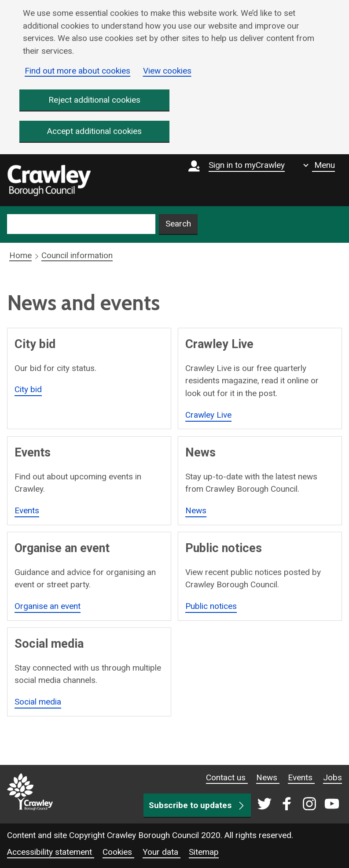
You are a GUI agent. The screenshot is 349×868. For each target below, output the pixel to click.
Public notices (211, 606)
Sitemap (204, 852)
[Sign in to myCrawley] (239, 180)
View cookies (167, 71)
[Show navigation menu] (319, 165)
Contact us (227, 777)
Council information (77, 256)
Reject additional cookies (94, 100)
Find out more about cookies (77, 71)
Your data (162, 852)
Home (20, 256)
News (196, 510)
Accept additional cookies (94, 132)
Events (27, 510)
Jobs (332, 777)
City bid (28, 390)
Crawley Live (208, 415)
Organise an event (48, 606)
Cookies (118, 852)
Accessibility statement (51, 852)
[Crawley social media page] (296, 805)
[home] (49, 181)
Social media (38, 702)
